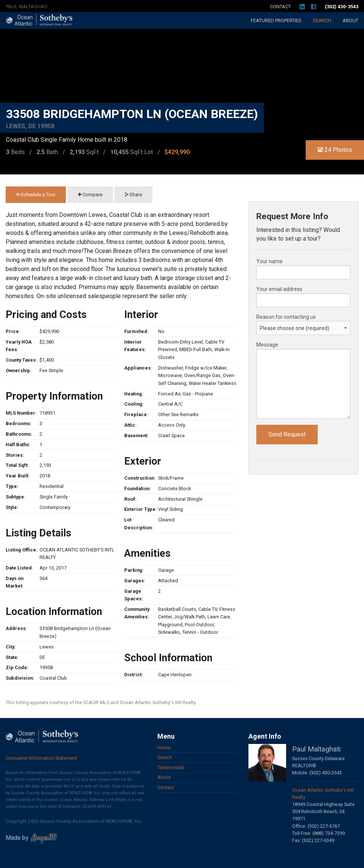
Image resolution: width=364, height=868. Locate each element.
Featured (276, 20)
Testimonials (171, 767)
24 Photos (335, 150)
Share (133, 195)
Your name (270, 261)
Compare (90, 195)
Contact (280, 7)
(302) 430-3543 (342, 7)
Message (267, 345)
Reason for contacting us (286, 317)
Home (164, 748)
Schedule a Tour (36, 195)
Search (322, 20)
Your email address (279, 289)
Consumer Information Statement (41, 758)
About (350, 20)
